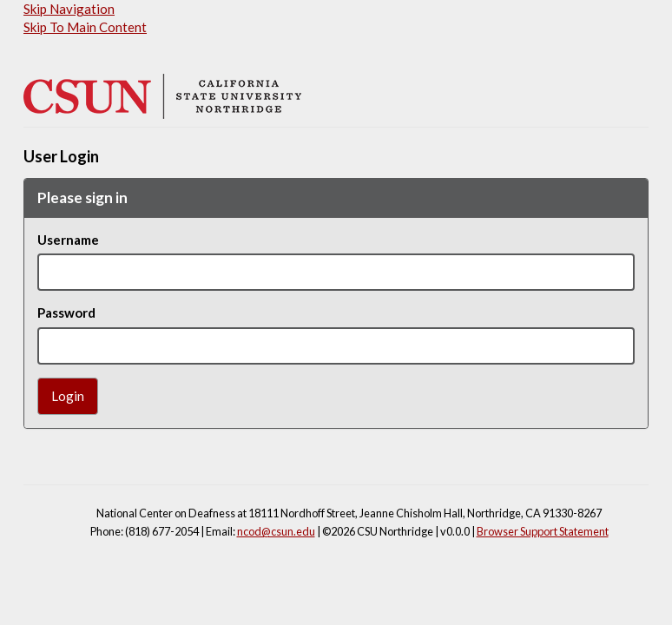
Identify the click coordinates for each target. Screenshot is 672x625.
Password (66, 312)
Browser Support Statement (543, 531)
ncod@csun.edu (276, 531)
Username (68, 240)
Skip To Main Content (85, 27)
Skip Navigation (69, 9)
